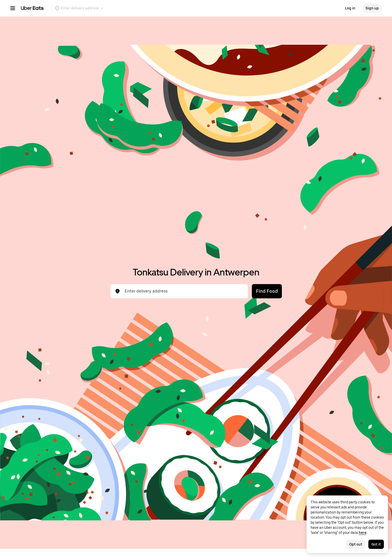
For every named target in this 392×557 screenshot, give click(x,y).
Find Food (267, 291)
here (363, 533)
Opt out (356, 544)
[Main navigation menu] (13, 8)
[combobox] (183, 291)
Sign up (372, 8)
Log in (350, 8)
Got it (376, 544)
